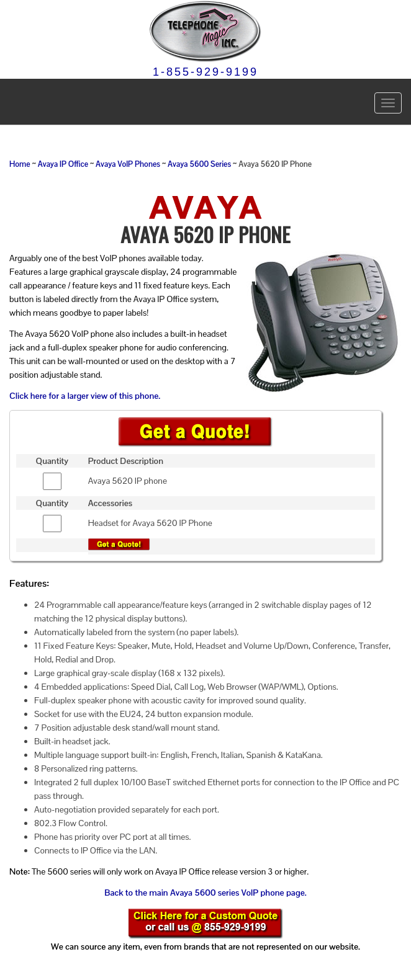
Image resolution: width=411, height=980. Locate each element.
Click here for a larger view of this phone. (85, 396)
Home (20, 164)
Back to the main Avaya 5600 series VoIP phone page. (205, 893)
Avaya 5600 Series (199, 164)
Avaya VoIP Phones (128, 164)
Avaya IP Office (63, 164)
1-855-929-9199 (205, 72)
